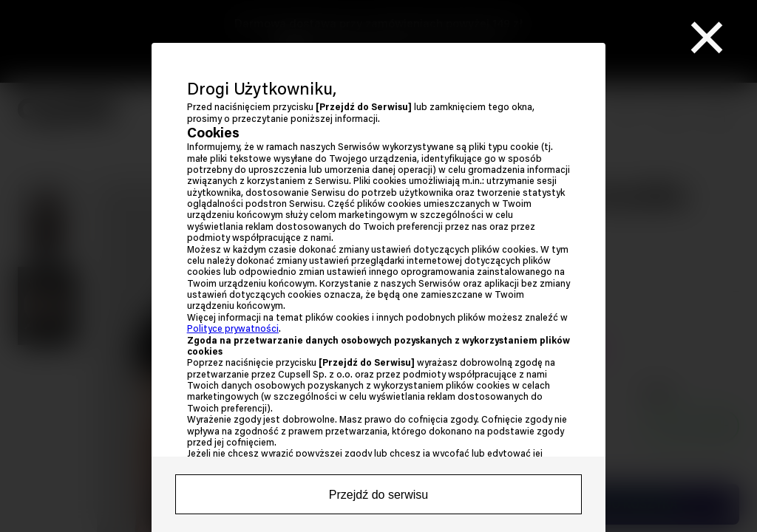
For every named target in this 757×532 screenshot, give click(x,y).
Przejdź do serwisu (378, 495)
